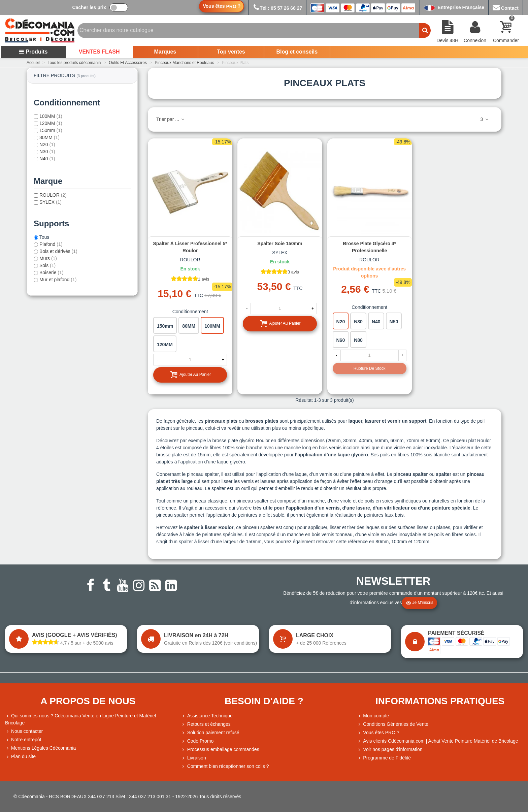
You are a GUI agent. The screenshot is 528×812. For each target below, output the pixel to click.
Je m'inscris (420, 603)
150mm (51, 130)
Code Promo (197, 741)
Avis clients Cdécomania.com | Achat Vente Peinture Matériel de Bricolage (437, 741)
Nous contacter (24, 731)
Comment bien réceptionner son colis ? (225, 766)
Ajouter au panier (190, 375)
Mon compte (373, 716)
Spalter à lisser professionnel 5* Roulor (190, 247)
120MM (51, 123)
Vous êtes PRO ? (381, 733)
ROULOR (53, 195)
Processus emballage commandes (220, 750)
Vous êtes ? (222, 6)
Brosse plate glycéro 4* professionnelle (369, 247)
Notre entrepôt (23, 740)
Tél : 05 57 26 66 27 (277, 8)
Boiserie (52, 272)
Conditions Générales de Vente (393, 724)
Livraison (194, 758)
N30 (47, 152)
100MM (51, 116)
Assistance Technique (207, 716)
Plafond (51, 244)
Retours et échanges (206, 724)
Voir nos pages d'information (390, 750)
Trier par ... (171, 119)
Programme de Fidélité (384, 758)
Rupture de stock (370, 368)
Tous (44, 237)
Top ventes (231, 52)
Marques (165, 52)
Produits (33, 52)
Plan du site (20, 757)
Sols (47, 265)
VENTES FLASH (99, 52)
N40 (47, 159)
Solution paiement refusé (210, 733)
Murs (48, 258)
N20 (47, 144)
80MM (49, 137)
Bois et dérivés (58, 251)
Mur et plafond (58, 280)
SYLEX (51, 202)
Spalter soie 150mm (280, 243)
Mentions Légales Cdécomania (40, 748)
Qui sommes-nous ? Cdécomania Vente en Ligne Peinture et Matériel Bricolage (80, 719)
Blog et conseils (297, 52)
